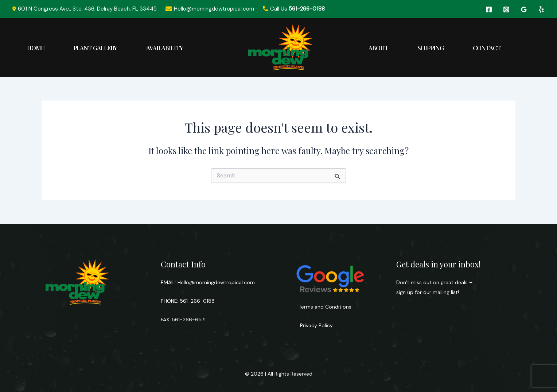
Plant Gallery (95, 48)
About (378, 48)
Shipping (431, 48)
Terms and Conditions (325, 307)
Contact (487, 48)
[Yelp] (541, 9)
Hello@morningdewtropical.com (216, 282)
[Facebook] (489, 9)
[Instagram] (506, 9)
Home (36, 48)
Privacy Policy (316, 325)
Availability (165, 48)
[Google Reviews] (524, 9)
